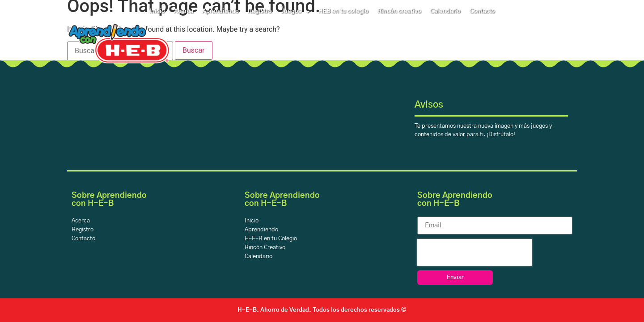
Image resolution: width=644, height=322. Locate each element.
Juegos (295, 12)
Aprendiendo (220, 11)
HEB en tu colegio (343, 11)
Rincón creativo (399, 11)
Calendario (445, 11)
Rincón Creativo (265, 248)
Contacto (482, 11)
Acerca (184, 11)
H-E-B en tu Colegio (271, 239)
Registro (260, 11)
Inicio (157, 11)
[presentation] (475, 252)
